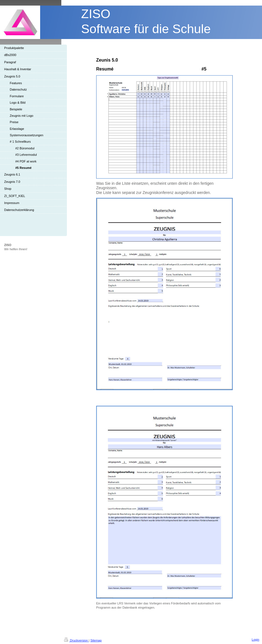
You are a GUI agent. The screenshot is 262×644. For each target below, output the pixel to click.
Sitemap (96, 640)
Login (255, 640)
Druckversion (76, 640)
